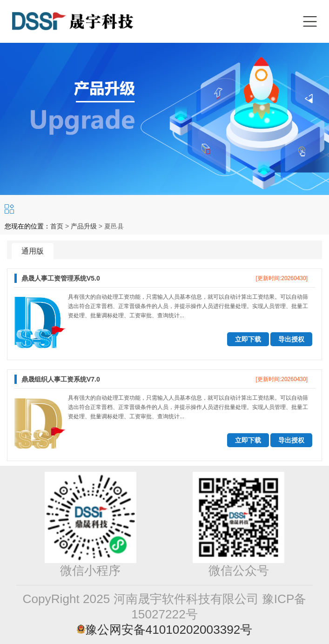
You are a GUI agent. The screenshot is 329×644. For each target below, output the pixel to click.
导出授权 (291, 339)
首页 (57, 226)
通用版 (33, 251)
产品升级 (84, 226)
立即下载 (248, 339)
